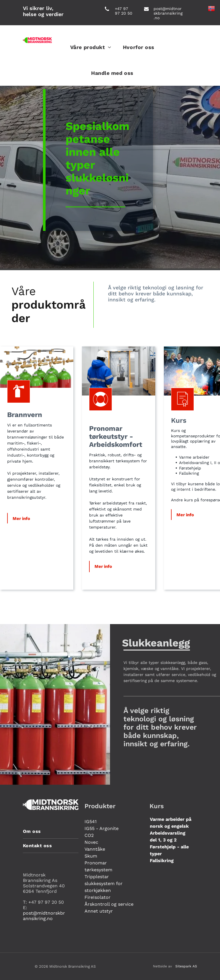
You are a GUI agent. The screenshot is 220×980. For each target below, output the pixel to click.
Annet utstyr (99, 911)
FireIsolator (98, 897)
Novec (91, 842)
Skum (91, 856)
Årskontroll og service (109, 904)
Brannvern (25, 415)
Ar (93, 445)
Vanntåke (95, 849)
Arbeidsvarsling (168, 833)
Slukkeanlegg (156, 643)
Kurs (179, 420)
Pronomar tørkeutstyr (108, 432)
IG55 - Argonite (102, 828)
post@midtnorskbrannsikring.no (168, 13)
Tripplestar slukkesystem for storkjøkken (104, 883)
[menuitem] (91, 47)
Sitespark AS (186, 966)
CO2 (89, 835)
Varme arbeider (167, 819)
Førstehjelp (163, 847)
